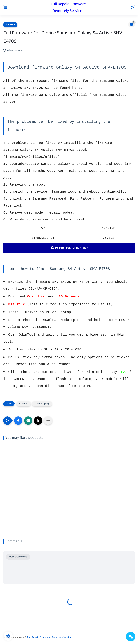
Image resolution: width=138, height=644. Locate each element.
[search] (132, 8)
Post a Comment (18, 557)
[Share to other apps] (48, 421)
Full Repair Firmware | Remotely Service (68, 8)
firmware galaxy (42, 404)
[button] (18, 421)
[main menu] (6, 8)
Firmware (10, 25)
